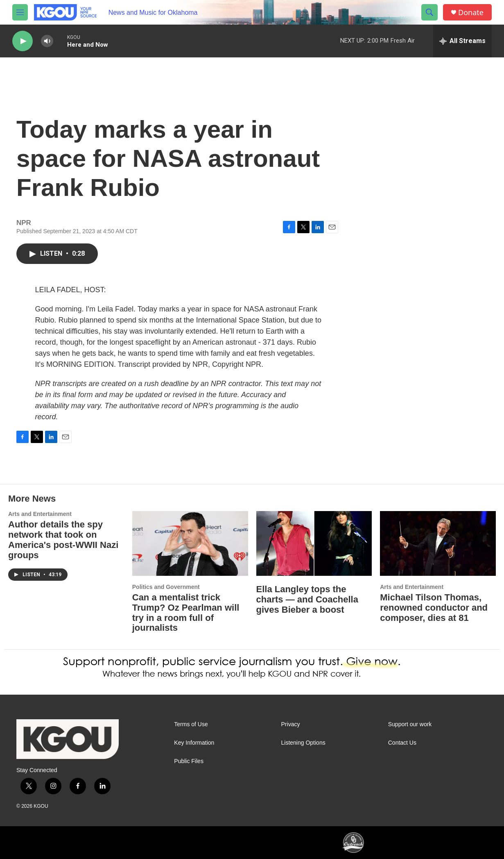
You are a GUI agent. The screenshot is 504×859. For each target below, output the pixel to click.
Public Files (189, 761)
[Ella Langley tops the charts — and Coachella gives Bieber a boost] (314, 543)
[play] (23, 41)
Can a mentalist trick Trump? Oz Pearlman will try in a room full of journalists (186, 613)
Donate (471, 12)
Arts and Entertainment (40, 514)
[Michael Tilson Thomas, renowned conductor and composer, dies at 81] (438, 543)
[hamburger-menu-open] (20, 12)
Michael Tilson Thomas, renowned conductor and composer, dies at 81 (434, 608)
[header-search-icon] (429, 12)
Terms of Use (191, 724)
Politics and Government (166, 587)
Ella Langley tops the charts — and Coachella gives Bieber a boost (307, 599)
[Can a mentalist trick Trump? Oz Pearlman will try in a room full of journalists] (190, 543)
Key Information (194, 743)
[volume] (47, 41)
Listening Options (303, 743)
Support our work (410, 724)
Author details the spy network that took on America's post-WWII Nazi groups (63, 540)
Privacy (291, 724)
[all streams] (462, 41)
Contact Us (402, 743)
